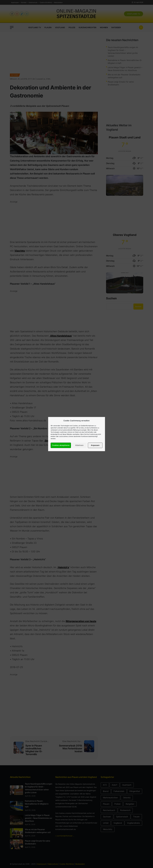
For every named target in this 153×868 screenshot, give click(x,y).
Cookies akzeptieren (61, 445)
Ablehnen (79, 445)
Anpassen (95, 445)
